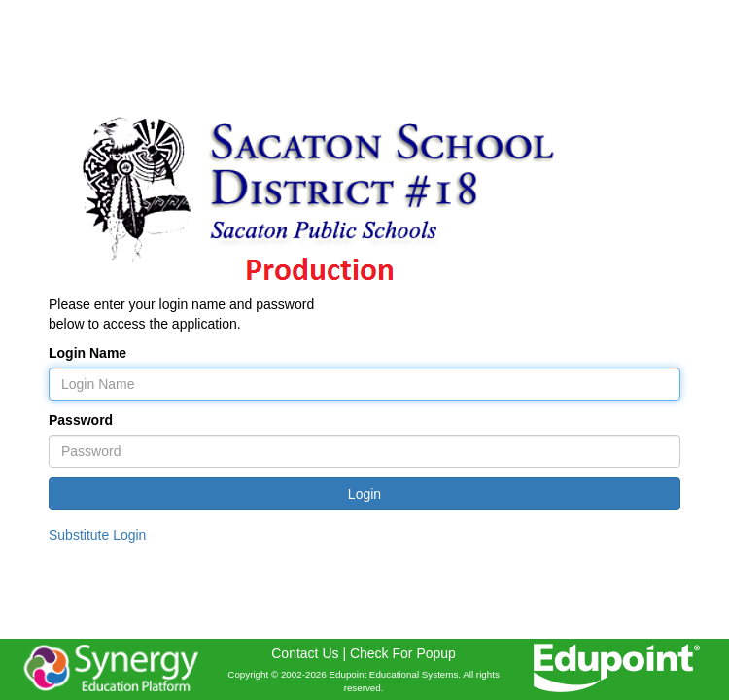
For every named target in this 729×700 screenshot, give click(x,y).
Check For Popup (403, 653)
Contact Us (305, 653)
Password (81, 420)
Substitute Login (97, 535)
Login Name (87, 353)
